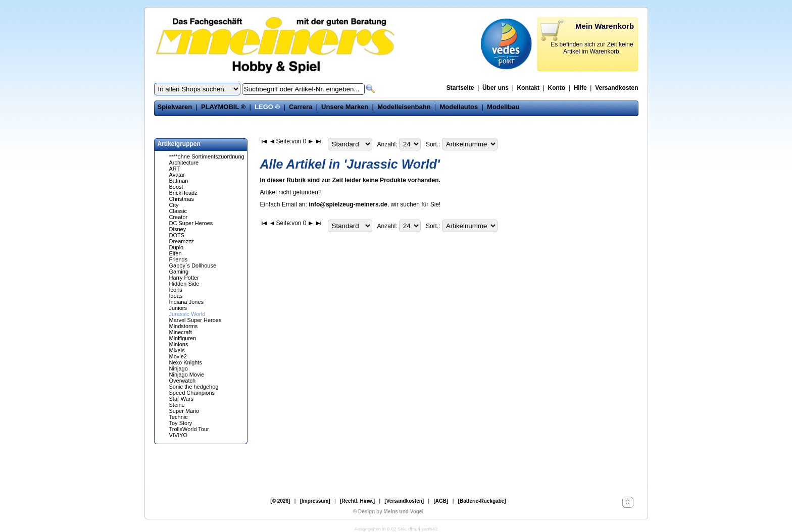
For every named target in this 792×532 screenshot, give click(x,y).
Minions (179, 344)
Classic (178, 211)
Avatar (177, 175)
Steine (177, 405)
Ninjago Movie (187, 375)
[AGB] (441, 501)
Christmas (182, 199)
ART (175, 169)
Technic (179, 417)
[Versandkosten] (404, 501)
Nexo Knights (186, 362)
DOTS (177, 235)
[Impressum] (315, 501)
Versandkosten (616, 88)
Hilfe (580, 88)
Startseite (460, 88)
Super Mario (184, 411)
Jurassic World (187, 314)
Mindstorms (184, 326)
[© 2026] (280, 501)
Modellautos (459, 107)
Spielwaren (175, 107)
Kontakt (528, 88)
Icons (176, 290)
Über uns (496, 88)
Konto (557, 88)
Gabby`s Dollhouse (193, 265)
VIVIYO (179, 435)
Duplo (177, 247)
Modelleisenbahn (404, 107)
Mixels (177, 350)
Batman (179, 181)
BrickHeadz (183, 193)
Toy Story (181, 423)
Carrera (301, 107)
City (174, 205)
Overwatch (183, 381)
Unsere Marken (345, 107)
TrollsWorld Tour (189, 429)
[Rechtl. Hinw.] (357, 501)
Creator (179, 217)
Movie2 (178, 356)
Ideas (176, 296)
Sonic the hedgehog (194, 387)
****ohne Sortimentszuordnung (207, 156)
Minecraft (181, 332)
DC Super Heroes (191, 223)
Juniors (178, 308)
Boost (176, 187)
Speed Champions (192, 393)
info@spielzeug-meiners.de (348, 204)
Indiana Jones (187, 302)
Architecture (184, 163)
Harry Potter (184, 278)
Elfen (176, 253)
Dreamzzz (182, 241)
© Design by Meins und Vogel (388, 512)
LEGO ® (267, 107)
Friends (179, 259)
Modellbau (503, 107)
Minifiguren (183, 338)
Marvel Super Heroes (195, 320)
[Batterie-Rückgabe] (482, 501)
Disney (178, 229)
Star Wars (182, 399)
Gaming (179, 272)
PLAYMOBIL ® (223, 107)
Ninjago (179, 368)
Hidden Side (184, 284)
